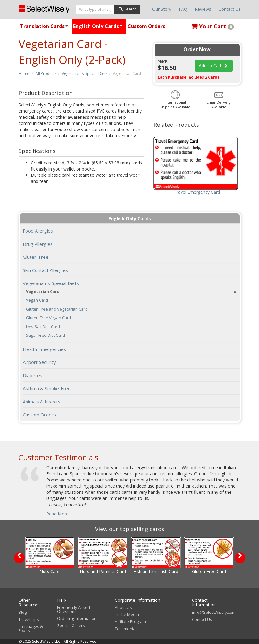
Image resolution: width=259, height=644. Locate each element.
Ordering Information (77, 618)
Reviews (203, 9)
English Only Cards (99, 28)
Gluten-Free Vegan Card (48, 318)
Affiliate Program (130, 621)
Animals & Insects (42, 402)
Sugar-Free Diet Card (45, 335)
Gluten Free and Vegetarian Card (57, 309)
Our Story (162, 9)
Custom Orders (146, 26)
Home (24, 74)
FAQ (183, 9)
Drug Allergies (38, 244)
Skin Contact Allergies (45, 270)
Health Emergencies (44, 349)
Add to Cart (214, 66)
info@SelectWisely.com (214, 612)
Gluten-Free (36, 257)
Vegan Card (37, 300)
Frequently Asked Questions (73, 609)
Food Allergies (38, 231)
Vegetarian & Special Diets (85, 74)
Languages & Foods (31, 628)
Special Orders (71, 625)
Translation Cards (45, 28)
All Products (46, 74)
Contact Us (230, 9)
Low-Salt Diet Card (43, 327)
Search (127, 9)
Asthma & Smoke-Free (47, 388)
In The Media (127, 614)
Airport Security (39, 362)
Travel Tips (29, 619)
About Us (123, 607)
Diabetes (33, 375)
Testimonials (127, 629)
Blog (23, 612)
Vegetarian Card (43, 292)
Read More (57, 514)
